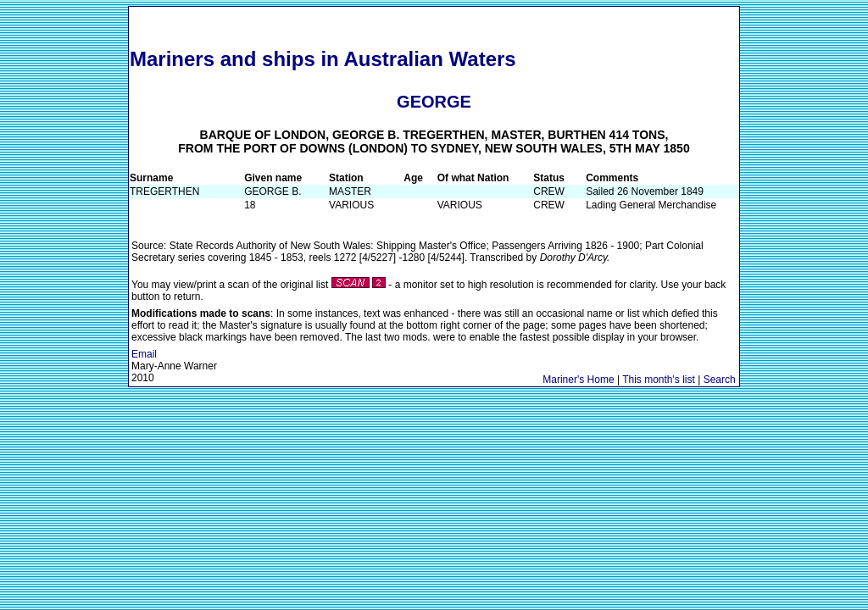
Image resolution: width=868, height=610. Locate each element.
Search (720, 380)
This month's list (659, 380)
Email (144, 354)
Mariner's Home (578, 380)
